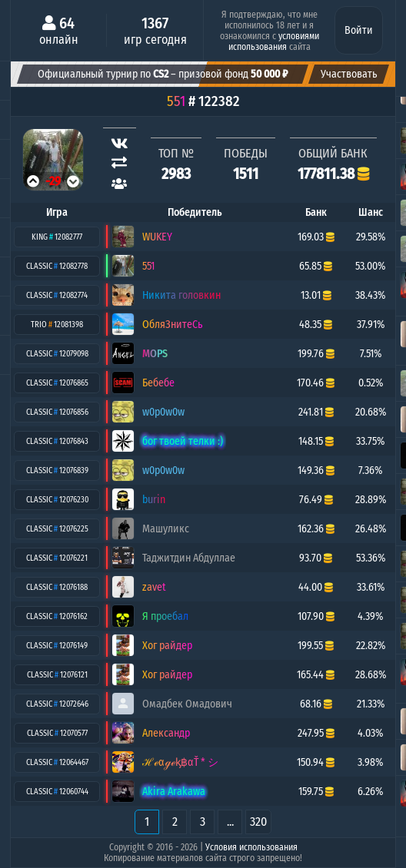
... (230, 822)
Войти (359, 30)
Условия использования (251, 847)
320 (258, 822)
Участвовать (349, 74)
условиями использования (274, 41)
